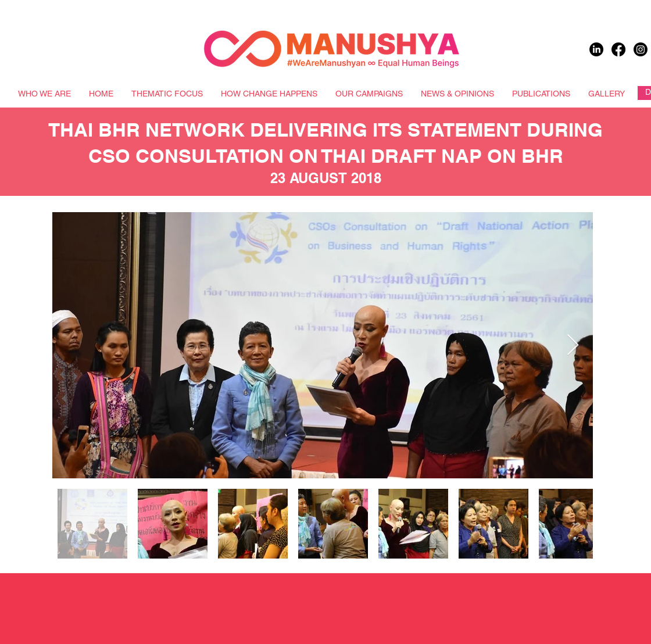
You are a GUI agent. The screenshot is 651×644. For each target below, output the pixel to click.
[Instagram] (641, 49)
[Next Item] (573, 346)
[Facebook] (618, 49)
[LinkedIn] (596, 49)
